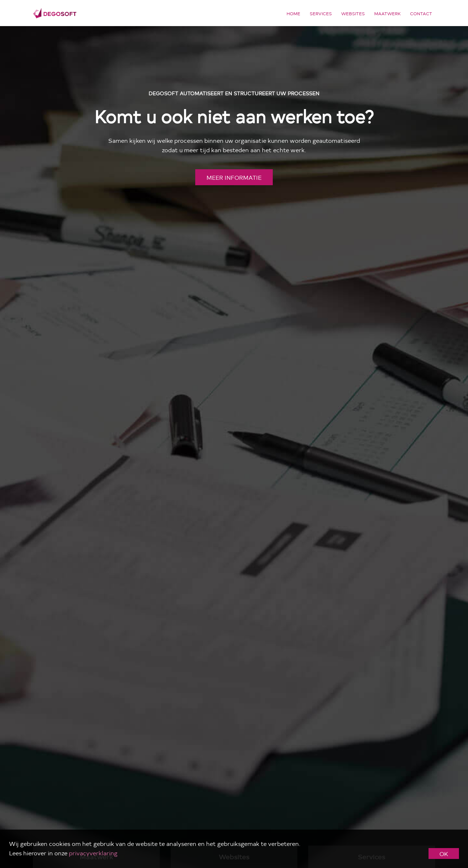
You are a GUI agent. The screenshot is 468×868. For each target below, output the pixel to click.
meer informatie (234, 177)
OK (444, 854)
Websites (353, 13)
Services (321, 13)
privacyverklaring (93, 853)
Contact (421, 13)
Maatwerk (387, 13)
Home (293, 13)
